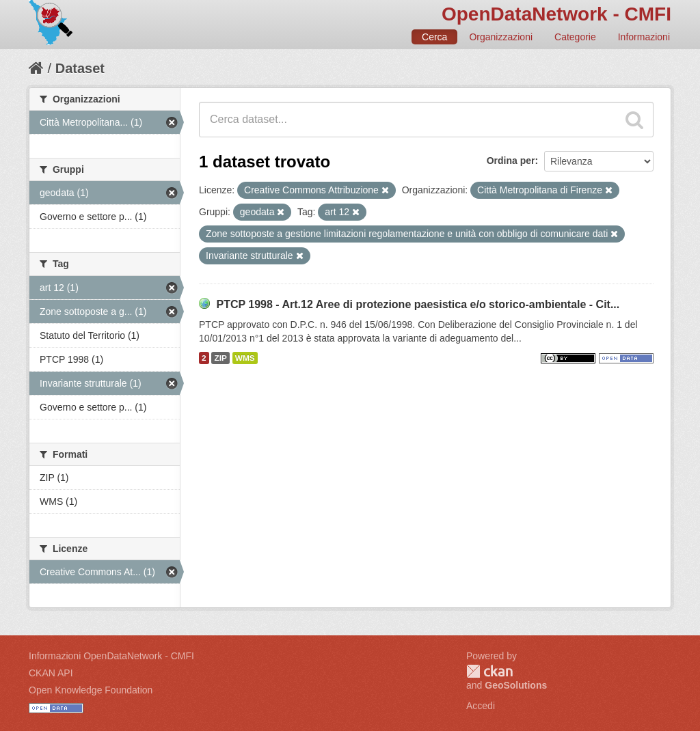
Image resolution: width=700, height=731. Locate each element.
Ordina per (511, 161)
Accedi (481, 706)
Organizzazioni (501, 37)
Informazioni (644, 37)
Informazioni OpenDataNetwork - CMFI (111, 656)
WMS (245, 358)
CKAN (489, 671)
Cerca (434, 37)
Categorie (575, 37)
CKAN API (51, 673)
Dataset (80, 68)
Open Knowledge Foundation (91, 690)
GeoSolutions (516, 685)
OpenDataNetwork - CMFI (556, 14)
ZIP (220, 358)
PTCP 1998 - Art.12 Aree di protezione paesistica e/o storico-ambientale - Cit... (418, 304)
